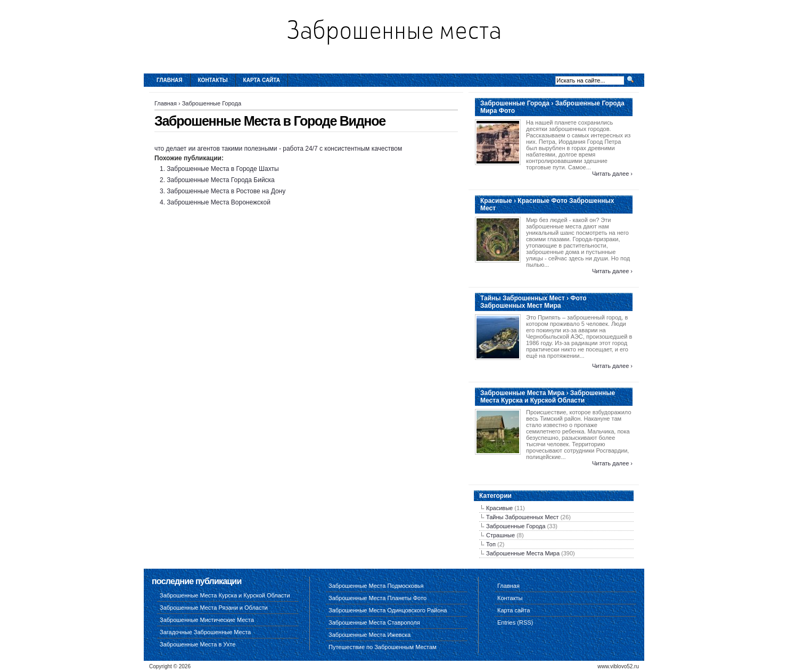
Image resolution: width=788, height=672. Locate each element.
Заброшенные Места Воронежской (218, 202)
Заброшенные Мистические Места (207, 620)
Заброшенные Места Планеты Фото (377, 598)
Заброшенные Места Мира (523, 553)
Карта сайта (262, 80)
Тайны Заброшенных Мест (522, 517)
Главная (170, 80)
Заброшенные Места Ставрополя (374, 622)
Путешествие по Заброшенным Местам (383, 647)
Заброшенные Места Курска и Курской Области (225, 595)
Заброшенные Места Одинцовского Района (388, 610)
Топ (491, 544)
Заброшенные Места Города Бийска (220, 180)
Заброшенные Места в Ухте (198, 644)
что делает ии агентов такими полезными (216, 149)
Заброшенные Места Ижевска (370, 635)
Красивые (499, 508)
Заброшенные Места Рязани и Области (214, 608)
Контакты (213, 80)
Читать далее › (612, 174)
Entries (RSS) (515, 622)
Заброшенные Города (212, 103)
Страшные (500, 535)
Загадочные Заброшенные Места (205, 632)
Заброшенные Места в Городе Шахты (223, 169)
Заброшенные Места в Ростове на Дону (226, 191)
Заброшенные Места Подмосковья (376, 586)
